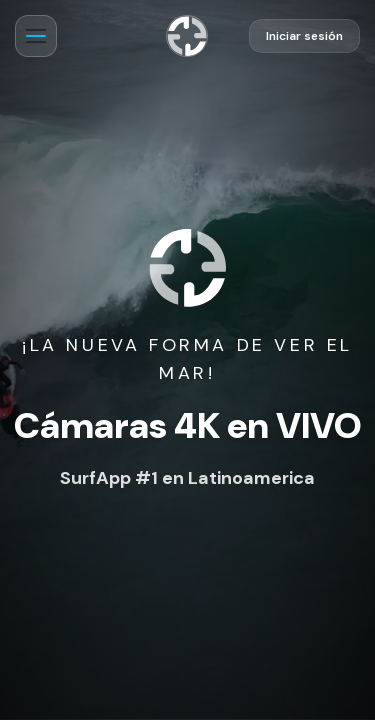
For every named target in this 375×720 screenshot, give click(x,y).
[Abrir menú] (36, 36)
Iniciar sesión (304, 36)
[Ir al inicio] (187, 36)
